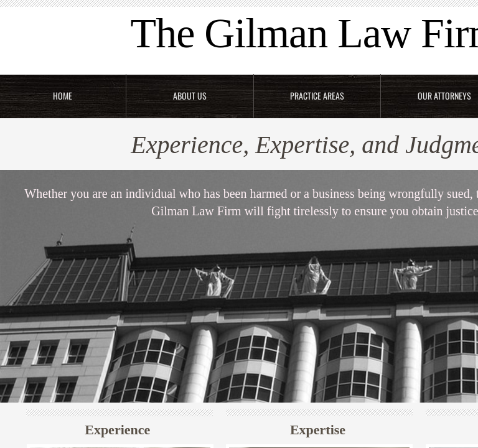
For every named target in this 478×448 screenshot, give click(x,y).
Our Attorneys (444, 96)
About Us (190, 96)
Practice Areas (317, 96)
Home (63, 96)
